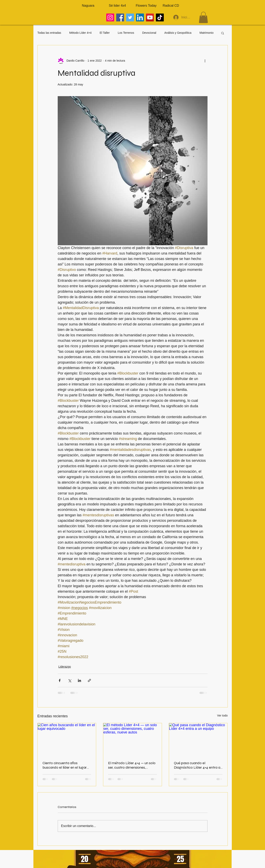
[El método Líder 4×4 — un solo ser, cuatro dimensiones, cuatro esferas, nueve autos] (132, 740)
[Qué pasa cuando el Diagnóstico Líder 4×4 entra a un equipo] (198, 740)
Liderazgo (65, 667)
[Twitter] (130, 17)
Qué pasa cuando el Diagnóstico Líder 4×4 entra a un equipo (197, 765)
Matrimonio (207, 33)
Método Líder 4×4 (80, 33)
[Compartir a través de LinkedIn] (79, 680)
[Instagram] (110, 17)
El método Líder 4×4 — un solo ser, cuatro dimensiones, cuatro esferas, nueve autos (132, 765)
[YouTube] (150, 17)
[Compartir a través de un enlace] (89, 680)
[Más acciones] (205, 61)
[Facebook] (120, 17)
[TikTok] (160, 17)
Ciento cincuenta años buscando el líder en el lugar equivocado (65, 765)
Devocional (149, 33)
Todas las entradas (49, 33)
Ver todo (222, 715)
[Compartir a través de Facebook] (60, 680)
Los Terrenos (126, 33)
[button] (203, 17)
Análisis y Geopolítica (178, 33)
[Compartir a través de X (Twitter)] (70, 680)
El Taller (105, 33)
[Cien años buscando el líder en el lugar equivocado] (67, 740)
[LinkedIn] (140, 17)
